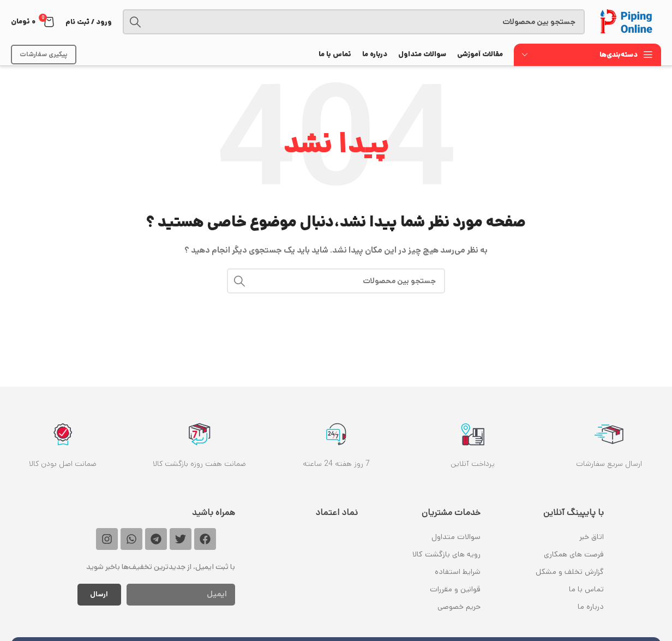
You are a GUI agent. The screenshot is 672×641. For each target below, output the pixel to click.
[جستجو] (354, 22)
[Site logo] (628, 22)
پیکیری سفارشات (44, 54)
